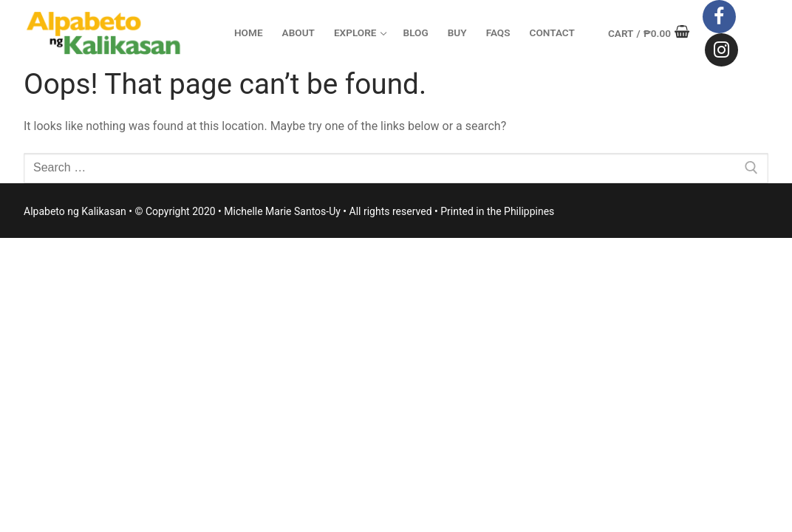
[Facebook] (719, 17)
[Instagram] (721, 50)
